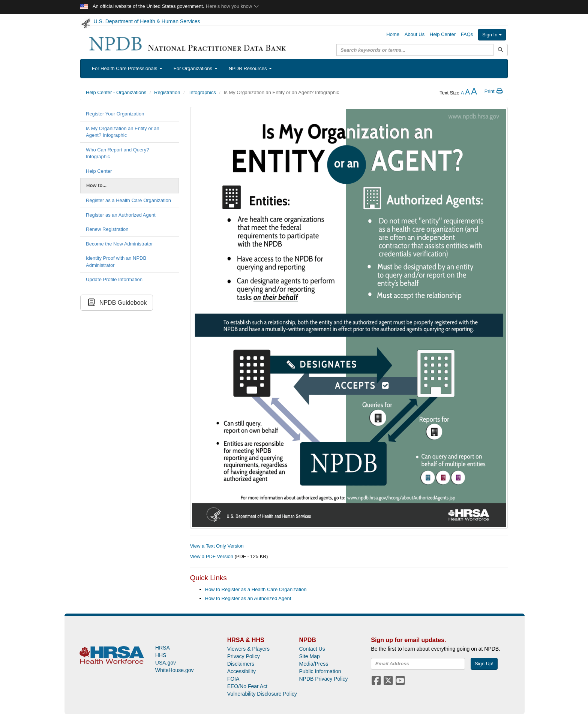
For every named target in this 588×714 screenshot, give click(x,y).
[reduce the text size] (463, 93)
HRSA (163, 648)
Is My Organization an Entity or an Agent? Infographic (123, 132)
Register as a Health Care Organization (128, 200)
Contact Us (312, 649)
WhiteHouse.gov (175, 670)
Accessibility (241, 671)
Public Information (320, 671)
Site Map (309, 656)
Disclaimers (241, 664)
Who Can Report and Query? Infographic (117, 153)
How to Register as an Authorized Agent (248, 598)
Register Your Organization (115, 114)
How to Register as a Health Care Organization (256, 589)
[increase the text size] (474, 93)
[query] (415, 50)
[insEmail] (418, 664)
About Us (415, 34)
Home (393, 34)
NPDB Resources (250, 68)
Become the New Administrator (119, 244)
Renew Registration (107, 229)
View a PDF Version (212, 556)
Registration (167, 92)
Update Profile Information (114, 279)
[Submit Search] (500, 50)
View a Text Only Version (217, 546)
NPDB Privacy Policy (323, 679)
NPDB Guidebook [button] (117, 303)
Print (494, 91)
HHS (161, 655)
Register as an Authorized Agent (121, 215)
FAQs (467, 34)
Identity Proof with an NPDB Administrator (116, 262)
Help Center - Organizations (116, 92)
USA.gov (166, 663)
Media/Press (313, 664)
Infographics (202, 92)
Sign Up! (484, 664)
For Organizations (196, 68)
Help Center (443, 34)
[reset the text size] (467, 93)
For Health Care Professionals (127, 68)
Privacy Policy (244, 656)
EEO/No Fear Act (247, 686)
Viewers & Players (248, 649)
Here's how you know (233, 6)
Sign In (492, 35)
